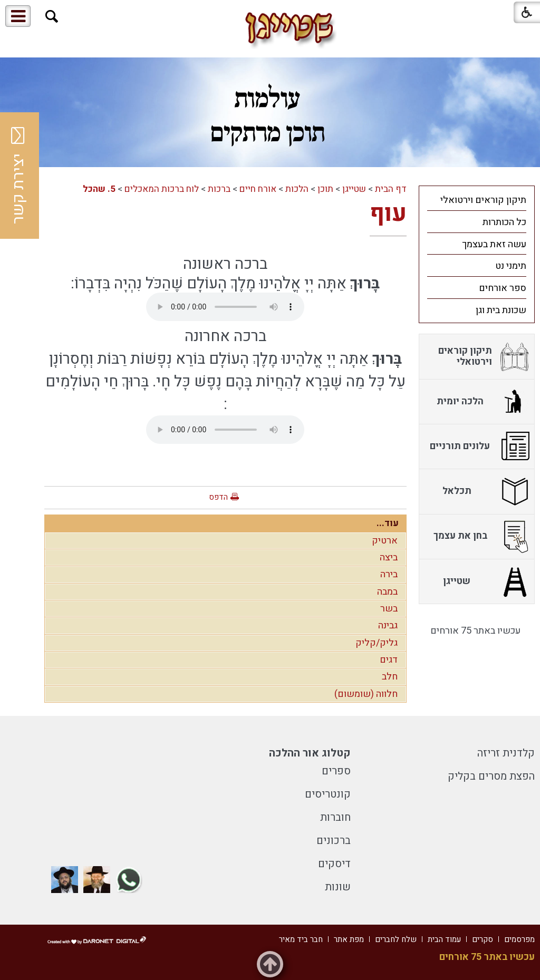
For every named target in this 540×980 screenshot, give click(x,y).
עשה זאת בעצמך (494, 244)
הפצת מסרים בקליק (491, 776)
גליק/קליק (377, 643)
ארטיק (385, 541)
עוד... (388, 523)
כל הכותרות (504, 222)
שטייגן (354, 189)
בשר (389, 609)
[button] (52, 17)
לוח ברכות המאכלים (162, 189)
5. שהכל (99, 189)
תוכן (325, 189)
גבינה (388, 625)
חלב (390, 677)
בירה (389, 574)
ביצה (389, 557)
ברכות (219, 189)
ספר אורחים (503, 288)
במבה (387, 592)
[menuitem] (477, 200)
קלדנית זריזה (506, 753)
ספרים (336, 771)
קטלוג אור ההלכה (310, 753)
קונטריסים (328, 794)
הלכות (297, 189)
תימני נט (511, 266)
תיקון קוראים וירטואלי (483, 200)
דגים (389, 660)
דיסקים (334, 864)
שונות (338, 887)
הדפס (218, 497)
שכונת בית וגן (501, 310)
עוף (388, 214)
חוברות (335, 817)
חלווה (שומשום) (366, 694)
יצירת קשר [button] (18, 176)
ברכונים (334, 841)
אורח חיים (258, 189)
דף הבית (391, 189)
